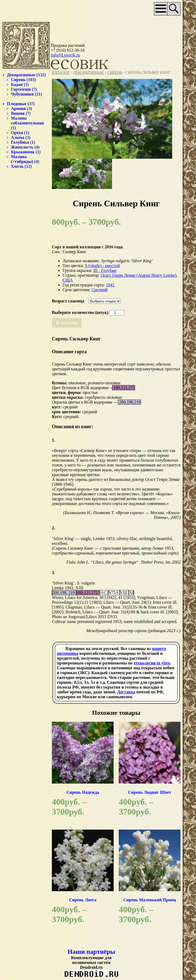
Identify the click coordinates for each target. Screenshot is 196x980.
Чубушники (22, 94)
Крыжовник (23, 152)
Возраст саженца (68, 301)
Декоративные (89, 73)
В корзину (67, 323)
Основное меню (161, 9)
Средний (100, 290)
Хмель (17, 166)
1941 (110, 285)
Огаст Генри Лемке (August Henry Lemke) (139, 275)
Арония (18, 109)
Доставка (126, 692)
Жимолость (22, 147)
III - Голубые (105, 270)
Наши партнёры (91, 952)
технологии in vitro (152, 663)
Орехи (17, 133)
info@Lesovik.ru (65, 55)
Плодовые (17, 104)
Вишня (18, 113)
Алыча (18, 137)
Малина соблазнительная (27, 121)
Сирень (115, 73)
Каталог (61, 73)
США (68, 280)
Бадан (17, 84)
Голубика (20, 142)
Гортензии (21, 89)
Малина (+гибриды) (22, 159)
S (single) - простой (103, 266)
